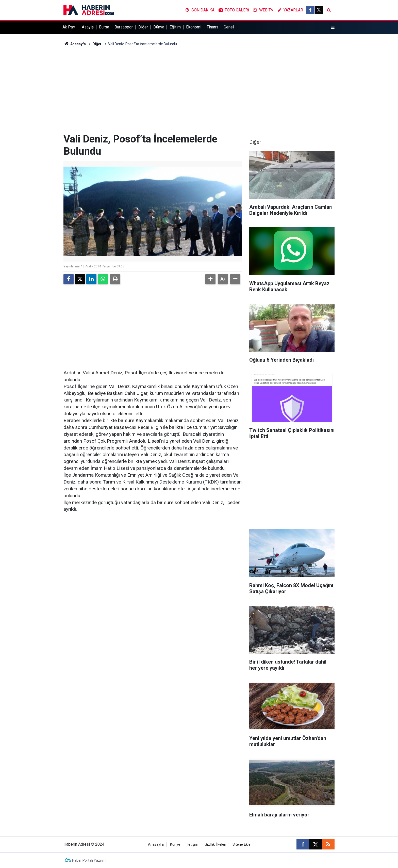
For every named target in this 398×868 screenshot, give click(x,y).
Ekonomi (194, 27)
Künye (175, 845)
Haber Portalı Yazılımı (89, 860)
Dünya (159, 27)
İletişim (192, 845)
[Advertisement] (199, 90)
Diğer (143, 27)
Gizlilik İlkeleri (215, 845)
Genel (229, 27)
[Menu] (333, 27)
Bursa (104, 27)
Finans (212, 27)
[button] (210, 279)
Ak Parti (69, 27)
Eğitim (175, 27)
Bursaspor (124, 27)
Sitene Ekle (242, 845)
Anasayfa (75, 44)
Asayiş (88, 27)
